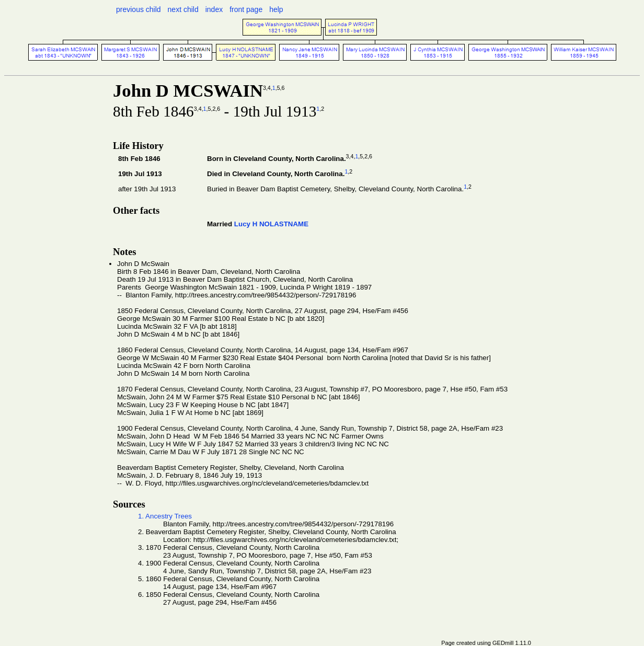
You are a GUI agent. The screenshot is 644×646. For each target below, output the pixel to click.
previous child (139, 9)
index (214, 9)
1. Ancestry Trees (165, 516)
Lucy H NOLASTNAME (271, 224)
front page (246, 9)
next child (183, 9)
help (276, 9)
